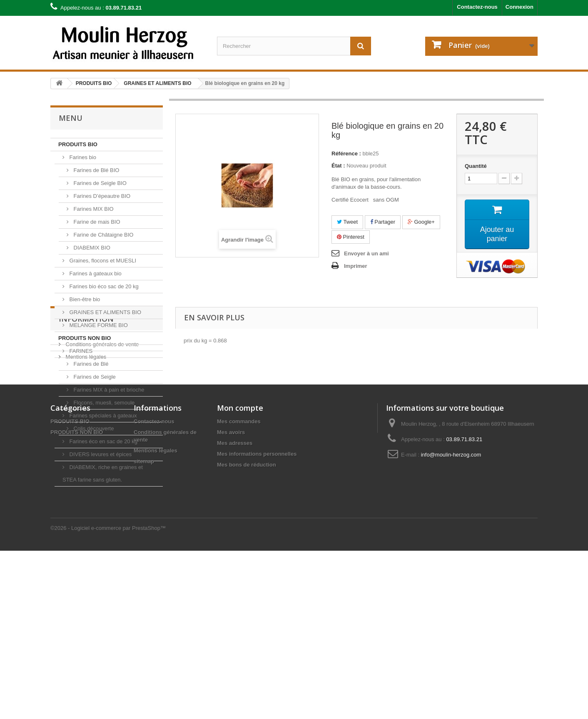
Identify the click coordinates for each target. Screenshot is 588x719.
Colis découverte (93, 428)
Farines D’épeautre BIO (101, 196)
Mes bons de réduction (247, 666)
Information (86, 512)
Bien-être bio (84, 299)
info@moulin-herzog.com (451, 656)
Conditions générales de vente (101, 534)
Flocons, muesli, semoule (103, 403)
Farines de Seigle (94, 377)
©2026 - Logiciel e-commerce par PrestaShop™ (108, 696)
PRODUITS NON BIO (85, 338)
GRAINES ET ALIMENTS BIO (105, 312)
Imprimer (356, 266)
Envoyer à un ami (366, 253)
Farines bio (82, 157)
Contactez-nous (477, 7)
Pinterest (351, 237)
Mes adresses (235, 645)
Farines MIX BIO (93, 209)
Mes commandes (239, 623)
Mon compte (240, 609)
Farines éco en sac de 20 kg (103, 441)
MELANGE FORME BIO (98, 325)
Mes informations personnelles (257, 655)
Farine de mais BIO (96, 222)
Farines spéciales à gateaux (102, 416)
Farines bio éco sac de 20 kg (103, 286)
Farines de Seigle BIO (99, 183)
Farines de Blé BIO (96, 170)
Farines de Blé (90, 364)
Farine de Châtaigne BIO (103, 235)
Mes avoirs (231, 634)
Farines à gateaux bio (95, 273)
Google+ (421, 222)
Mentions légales (85, 546)
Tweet (347, 222)
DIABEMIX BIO (91, 248)
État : (338, 166)
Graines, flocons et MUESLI (102, 261)
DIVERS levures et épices (100, 454)
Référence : (346, 154)
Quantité (476, 166)
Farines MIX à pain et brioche (108, 390)
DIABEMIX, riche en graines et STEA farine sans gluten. (103, 473)
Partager (383, 222)
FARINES (80, 351)
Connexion (519, 7)
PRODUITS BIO (78, 144)
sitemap (144, 663)
